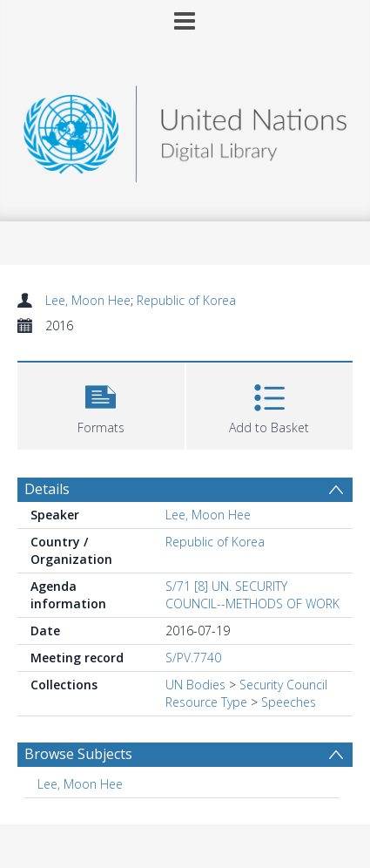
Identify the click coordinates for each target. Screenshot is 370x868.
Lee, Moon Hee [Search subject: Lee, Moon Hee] (80, 784)
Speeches (289, 702)
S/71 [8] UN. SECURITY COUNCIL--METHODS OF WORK (252, 595)
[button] (101, 404)
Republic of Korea (186, 300)
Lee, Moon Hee (88, 300)
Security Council (283, 685)
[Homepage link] (185, 129)
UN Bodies (195, 685)
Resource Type (206, 702)
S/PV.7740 (193, 658)
